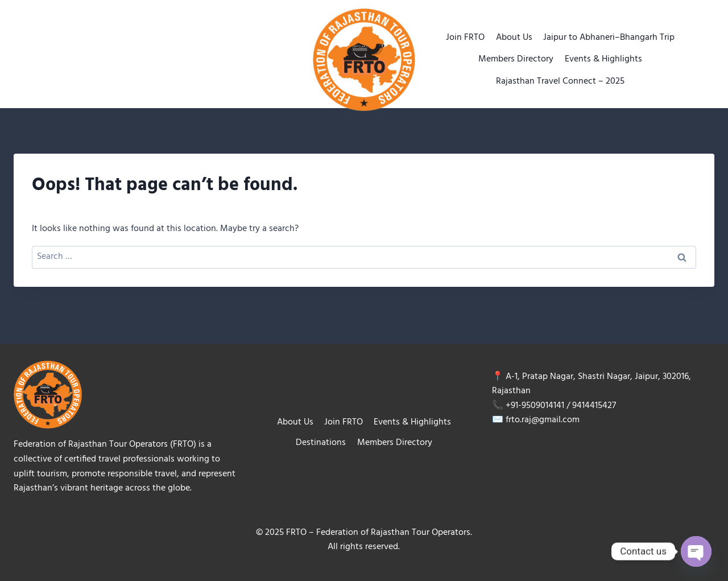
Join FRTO (465, 38)
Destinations (321, 443)
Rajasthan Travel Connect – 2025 (560, 81)
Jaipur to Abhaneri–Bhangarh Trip (609, 38)
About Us (514, 38)
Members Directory (516, 59)
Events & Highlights (603, 59)
